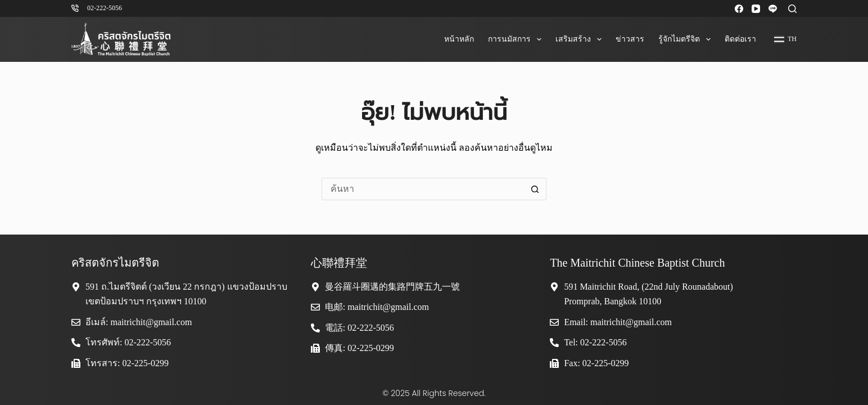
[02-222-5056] (75, 8)
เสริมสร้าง (581, 39)
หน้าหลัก (459, 39)
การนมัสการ (517, 39)
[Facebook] (739, 9)
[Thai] (785, 39)
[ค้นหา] (792, 9)
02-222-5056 (105, 8)
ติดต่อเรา (740, 39)
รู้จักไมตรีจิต (687, 39)
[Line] (773, 9)
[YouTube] (756, 9)
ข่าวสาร (630, 39)
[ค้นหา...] (423, 189)
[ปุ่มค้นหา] (535, 189)
